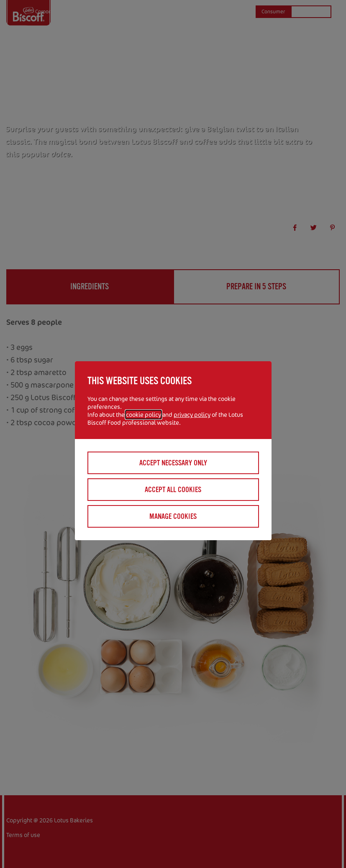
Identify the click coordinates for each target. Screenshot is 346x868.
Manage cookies (173, 516)
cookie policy (144, 415)
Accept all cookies (173, 490)
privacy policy (192, 415)
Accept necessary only (173, 463)
